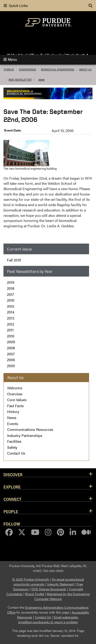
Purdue (9, 69)
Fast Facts (15, 406)
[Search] (90, 6)
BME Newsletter (20, 80)
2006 (41, 80)
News (12, 418)
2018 (11, 288)
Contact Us (16, 453)
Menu (10, 60)
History (13, 411)
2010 (11, 336)
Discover (13, 474)
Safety (12, 447)
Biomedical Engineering (58, 69)
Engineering (28, 69)
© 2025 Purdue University (31, 579)
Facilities (14, 441)
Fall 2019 (14, 260)
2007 (11, 354)
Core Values (17, 400)
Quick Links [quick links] (16, 5)
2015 (11, 306)
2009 (11, 342)
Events (13, 424)
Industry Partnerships (25, 435)
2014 (11, 312)
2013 (11, 318)
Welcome (15, 388)
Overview (15, 394)
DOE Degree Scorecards (49, 589)
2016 (11, 300)
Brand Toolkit (35, 594)
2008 (11, 348)
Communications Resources (30, 429)
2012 (11, 324)
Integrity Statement (60, 584)
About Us (85, 69)
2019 (11, 282)
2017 (11, 294)
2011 (10, 330)
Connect (12, 499)
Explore (12, 487)
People (11, 511)
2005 (11, 366)
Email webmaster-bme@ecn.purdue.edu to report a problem (49, 619)
